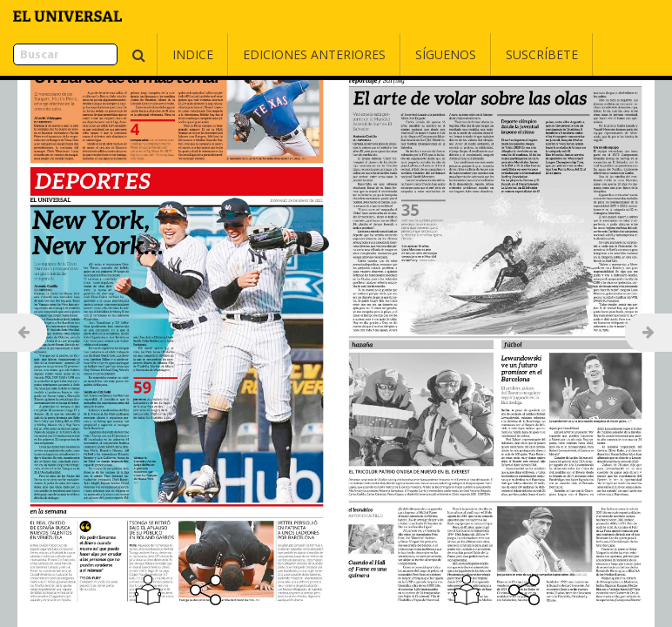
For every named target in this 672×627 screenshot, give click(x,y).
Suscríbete (498, 54)
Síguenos (402, 54)
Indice (149, 54)
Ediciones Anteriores (271, 54)
